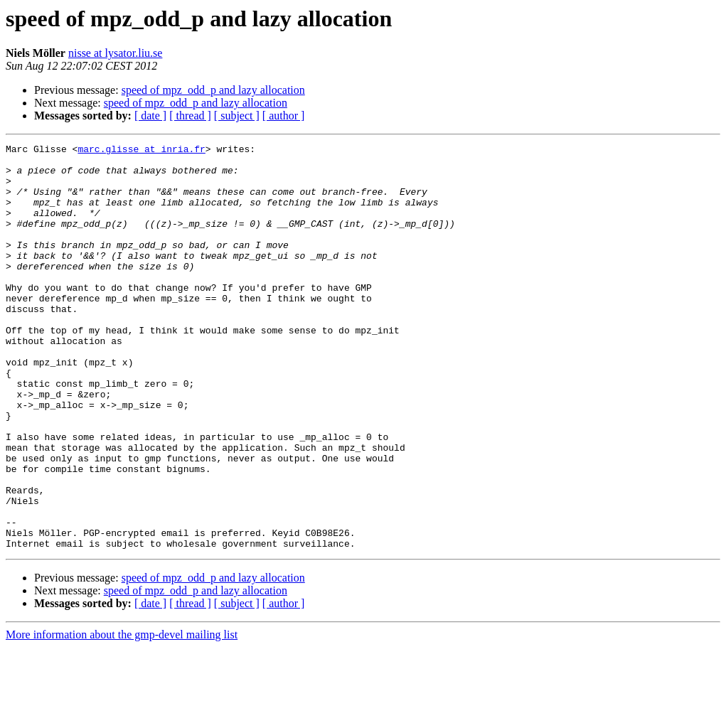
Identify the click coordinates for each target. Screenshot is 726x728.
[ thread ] (190, 116)
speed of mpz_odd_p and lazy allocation (213, 90)
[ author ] (284, 116)
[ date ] (150, 116)
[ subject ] (237, 116)
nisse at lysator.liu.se (115, 53)
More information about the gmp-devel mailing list (122, 716)
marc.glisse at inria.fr (141, 151)
